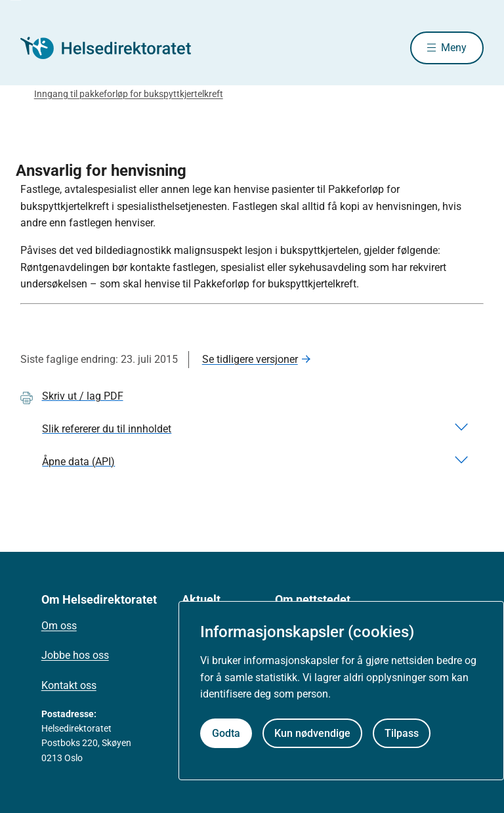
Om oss (59, 626)
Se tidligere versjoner (250, 359)
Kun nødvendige (312, 733)
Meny (454, 48)
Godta (226, 733)
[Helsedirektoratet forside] (115, 48)
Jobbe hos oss (75, 655)
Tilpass (402, 733)
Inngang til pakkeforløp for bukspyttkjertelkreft (129, 94)
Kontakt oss (69, 685)
